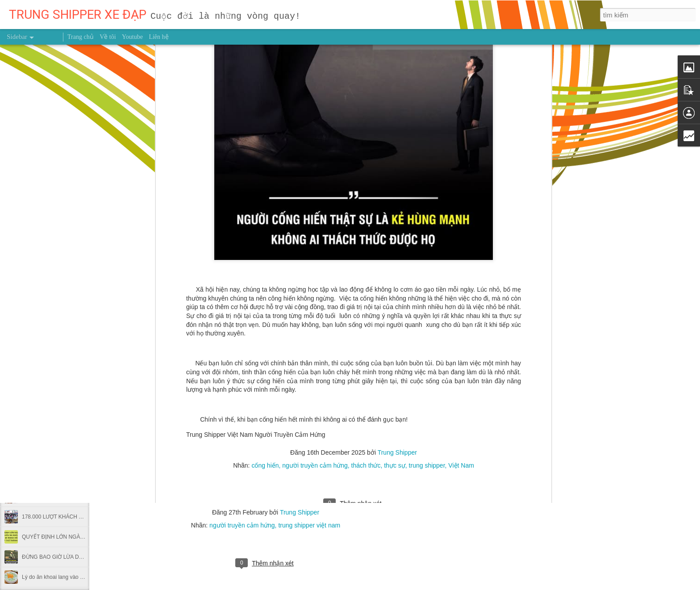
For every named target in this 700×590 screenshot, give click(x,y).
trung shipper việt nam (309, 525)
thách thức (366, 258)
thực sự (395, 258)
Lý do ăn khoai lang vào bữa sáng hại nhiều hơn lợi (83, 577)
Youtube (132, 37)
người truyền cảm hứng (315, 258)
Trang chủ (81, 37)
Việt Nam (461, 258)
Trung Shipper (397, 245)
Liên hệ (158, 37)
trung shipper (427, 258)
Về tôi (108, 37)
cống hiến (265, 258)
